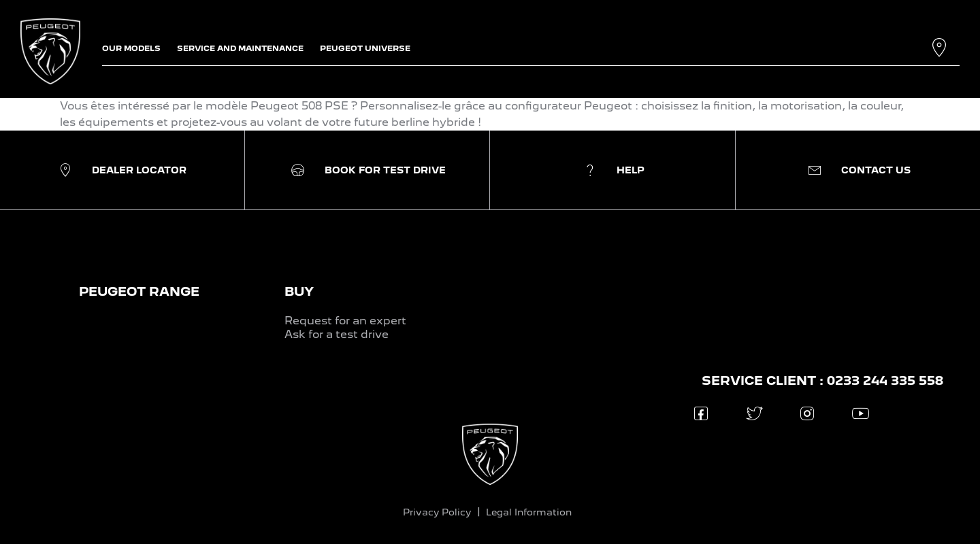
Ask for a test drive (337, 334)
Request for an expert (345, 321)
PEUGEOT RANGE (139, 291)
